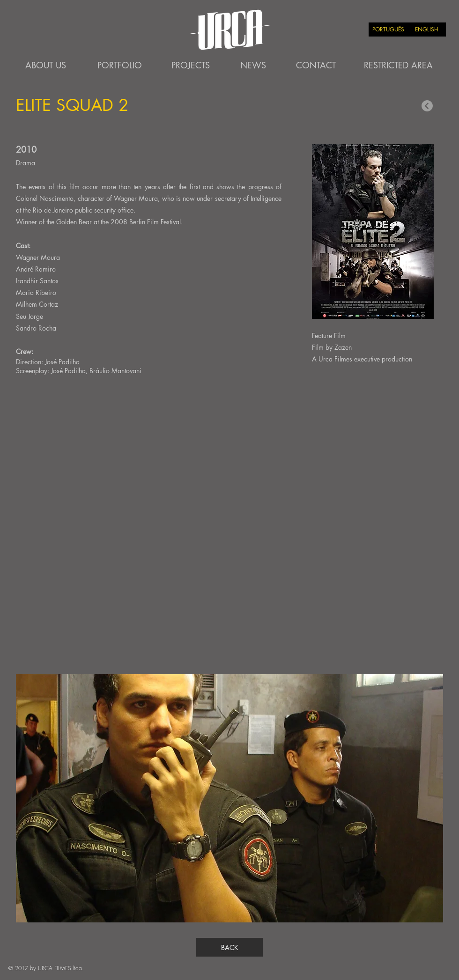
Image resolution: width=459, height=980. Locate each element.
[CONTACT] (316, 66)
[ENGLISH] (427, 29)
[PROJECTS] (191, 66)
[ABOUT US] (45, 66)
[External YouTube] (229, 527)
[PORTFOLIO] (119, 66)
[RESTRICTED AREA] (398, 66)
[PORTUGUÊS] (388, 29)
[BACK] (229, 947)
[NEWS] (253, 66)
